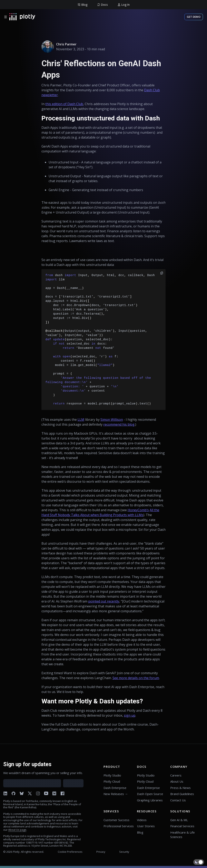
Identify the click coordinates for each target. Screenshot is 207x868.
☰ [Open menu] (6, 17)
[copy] (162, 273)
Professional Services (119, 826)
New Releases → (116, 794)
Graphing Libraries (150, 800)
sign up (130, 715)
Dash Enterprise (115, 788)
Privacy (101, 852)
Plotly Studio (112, 775)
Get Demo (194, 17)
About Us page (17, 830)
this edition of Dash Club (64, 104)
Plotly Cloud (112, 781)
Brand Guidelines (182, 794)
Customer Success (116, 820)
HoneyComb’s (138, 510)
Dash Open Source (150, 794)
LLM (81, 420)
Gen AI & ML (179, 820)
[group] (82, 5)
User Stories (146, 826)
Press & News (180, 788)
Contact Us (178, 800)
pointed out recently (104, 601)
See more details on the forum (136, 678)
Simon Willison (112, 420)
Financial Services (182, 826)
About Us (177, 781)
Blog (140, 832)
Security (124, 852)
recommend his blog (119, 424)
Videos (142, 820)
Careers (176, 775)
